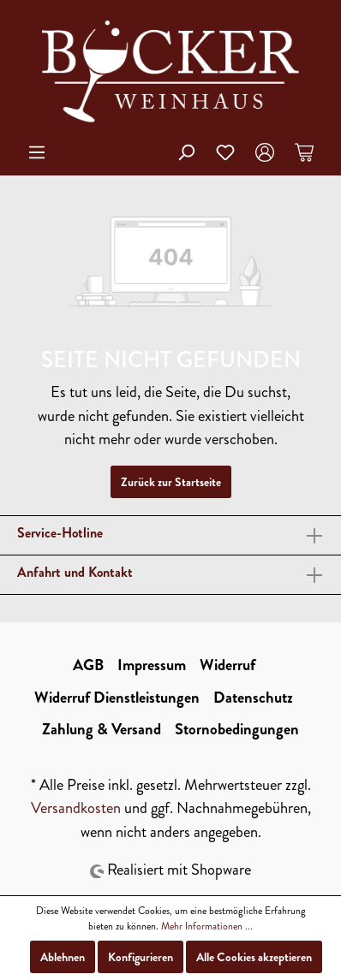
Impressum (152, 665)
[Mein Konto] (265, 152)
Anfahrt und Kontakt (75, 572)
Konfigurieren (141, 957)
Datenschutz (253, 698)
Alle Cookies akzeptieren (254, 957)
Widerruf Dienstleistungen (117, 698)
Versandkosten (76, 808)
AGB (88, 665)
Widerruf (227, 665)
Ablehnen (63, 957)
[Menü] (37, 152)
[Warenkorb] (304, 152)
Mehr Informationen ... (207, 926)
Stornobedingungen (237, 729)
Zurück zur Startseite (171, 482)
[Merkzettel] (225, 152)
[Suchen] (186, 152)
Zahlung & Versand (102, 729)
